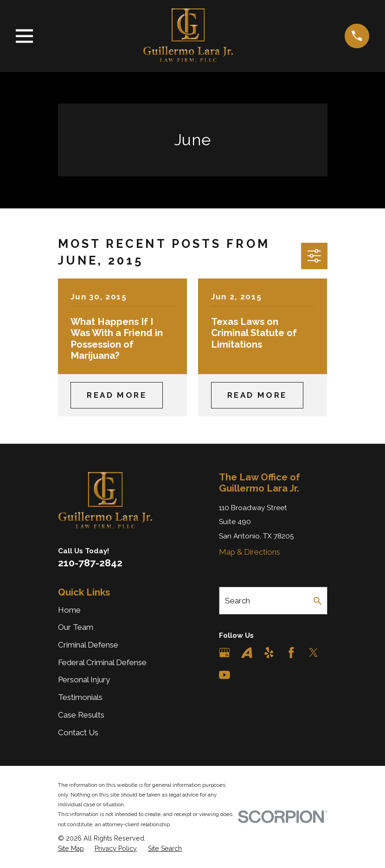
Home (69, 610)
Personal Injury (84, 680)
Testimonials (80, 697)
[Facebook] (291, 653)
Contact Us (78, 732)
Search (237, 601)
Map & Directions (250, 552)
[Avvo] (247, 653)
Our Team (76, 627)
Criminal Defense (88, 645)
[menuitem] (71, 849)
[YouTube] (225, 675)
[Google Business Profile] (225, 653)
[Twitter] (314, 653)
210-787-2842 (90, 563)
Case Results (81, 715)
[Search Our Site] (318, 601)
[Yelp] (269, 653)
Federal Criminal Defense (102, 662)
